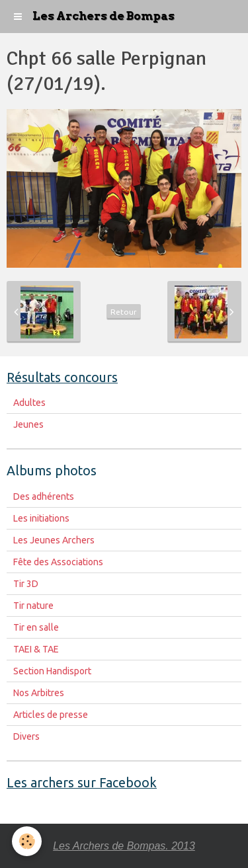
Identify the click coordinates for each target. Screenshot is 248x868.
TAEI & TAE (36, 649)
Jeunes (28, 424)
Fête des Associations (58, 562)
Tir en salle (36, 627)
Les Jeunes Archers (54, 540)
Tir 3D (26, 584)
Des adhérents (44, 496)
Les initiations (41, 518)
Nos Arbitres (39, 693)
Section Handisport (52, 671)
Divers (26, 736)
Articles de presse (51, 715)
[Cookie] (27, 841)
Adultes (29, 403)
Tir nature (33, 606)
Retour (124, 312)
